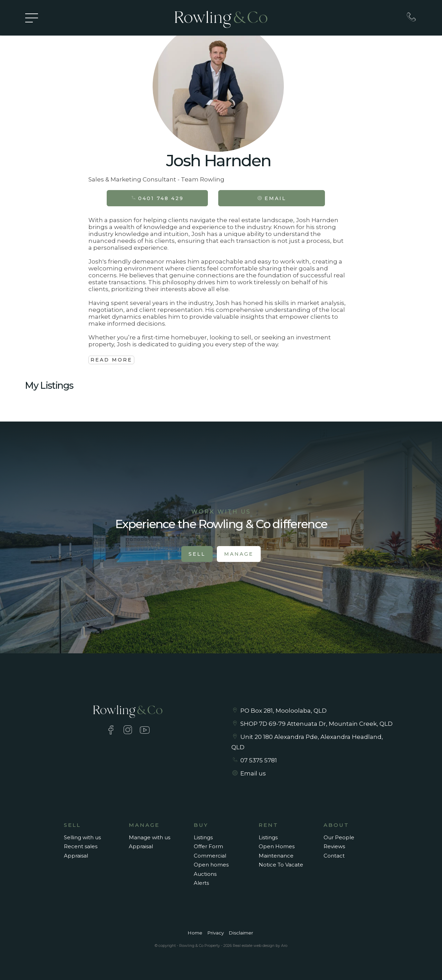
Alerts (201, 883)
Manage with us (150, 837)
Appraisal (76, 856)
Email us (253, 773)
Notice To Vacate (281, 865)
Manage (239, 554)
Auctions (205, 874)
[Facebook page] (112, 731)
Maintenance (276, 856)
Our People (339, 837)
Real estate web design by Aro (260, 946)
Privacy (215, 933)
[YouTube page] (145, 731)
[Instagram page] (129, 731)
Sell (197, 554)
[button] (271, 198)
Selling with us (82, 837)
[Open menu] (32, 18)
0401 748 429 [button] (157, 198)
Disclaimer (241, 933)
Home (195, 933)
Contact (334, 856)
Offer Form (208, 846)
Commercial (210, 856)
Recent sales (81, 846)
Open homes (211, 865)
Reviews (334, 846)
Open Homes (277, 846)
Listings (203, 837)
